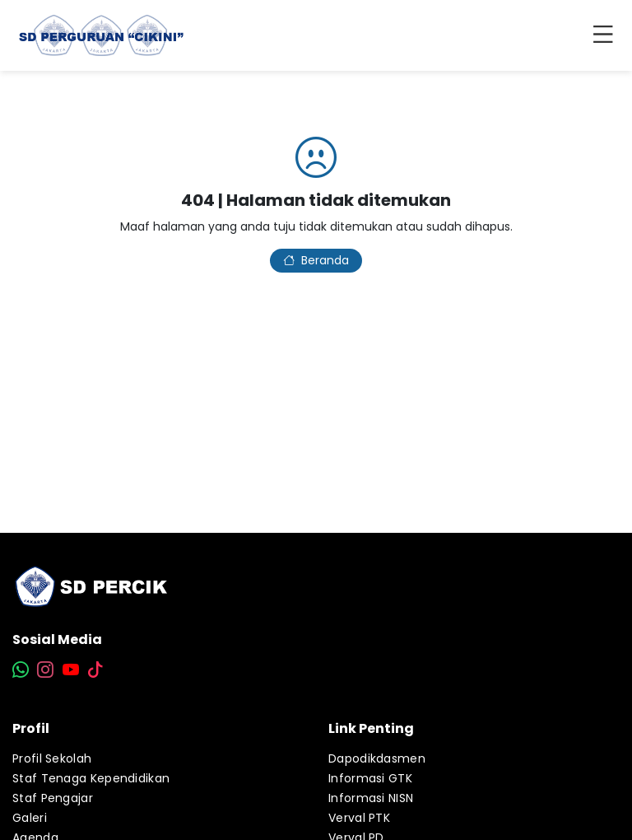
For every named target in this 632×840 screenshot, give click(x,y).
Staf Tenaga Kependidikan (91, 778)
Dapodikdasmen (377, 758)
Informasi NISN (371, 798)
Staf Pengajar (53, 798)
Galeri (30, 818)
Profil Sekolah (52, 758)
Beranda (316, 260)
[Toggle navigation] (606, 35)
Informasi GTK (370, 778)
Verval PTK (359, 818)
